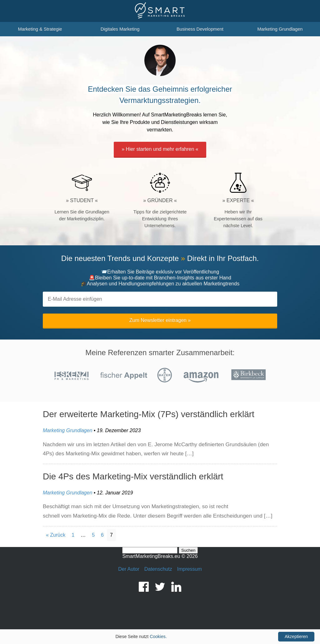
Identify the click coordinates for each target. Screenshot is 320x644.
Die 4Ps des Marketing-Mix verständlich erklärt (133, 476)
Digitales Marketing (120, 29)
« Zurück (56, 535)
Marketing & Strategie (40, 29)
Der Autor (129, 569)
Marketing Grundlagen (280, 29)
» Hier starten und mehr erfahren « (160, 149)
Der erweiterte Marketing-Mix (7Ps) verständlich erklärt (149, 414)
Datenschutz (158, 569)
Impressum (190, 569)
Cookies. (158, 636)
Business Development (200, 29)
